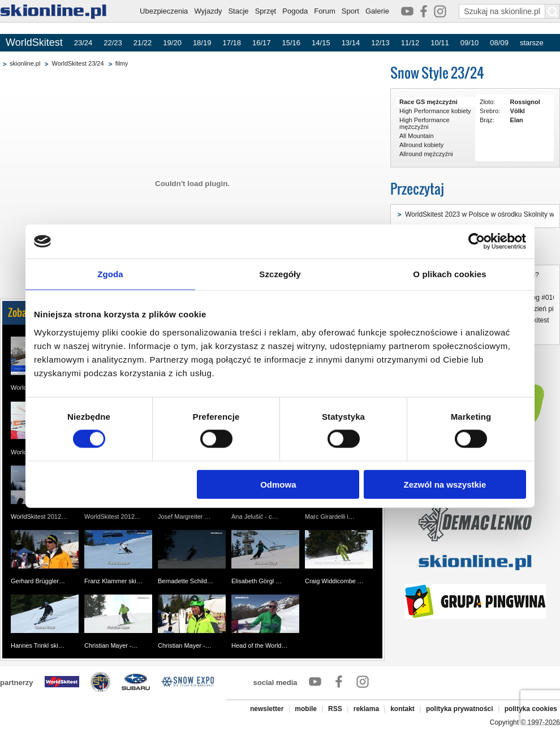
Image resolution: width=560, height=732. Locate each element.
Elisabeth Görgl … (257, 581)
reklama (366, 709)
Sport (350, 11)
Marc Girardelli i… (330, 516)
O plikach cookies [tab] (449, 274)
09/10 (470, 43)
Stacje (238, 11)
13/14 (351, 43)
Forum (325, 11)
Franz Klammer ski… (113, 581)
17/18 (232, 43)
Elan (517, 120)
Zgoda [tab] (110, 274)
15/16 (292, 43)
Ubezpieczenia (164, 11)
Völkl (518, 111)
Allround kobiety (421, 145)
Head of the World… (259, 645)
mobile (306, 709)
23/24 (83, 43)
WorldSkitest (34, 42)
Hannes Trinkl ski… (38, 645)
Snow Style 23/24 (437, 73)
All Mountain (417, 136)
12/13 (380, 43)
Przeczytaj (417, 189)
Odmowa (278, 484)
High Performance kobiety (435, 111)
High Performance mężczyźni (425, 123)
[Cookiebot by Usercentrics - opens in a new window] (477, 242)
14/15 (321, 43)
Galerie (377, 11)
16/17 (262, 43)
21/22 (143, 43)
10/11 (440, 43)
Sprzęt (266, 11)
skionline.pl (25, 63)
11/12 (410, 43)
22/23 (113, 43)
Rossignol (525, 102)
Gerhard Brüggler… (38, 581)
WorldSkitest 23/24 (77, 63)
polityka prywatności (460, 709)
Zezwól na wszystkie (445, 484)
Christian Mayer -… (111, 645)
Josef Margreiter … (184, 516)
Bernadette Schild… (186, 581)
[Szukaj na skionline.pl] (553, 11)
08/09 (499, 43)
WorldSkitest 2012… (39, 516)
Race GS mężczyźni (428, 102)
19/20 (172, 43)
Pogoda (295, 11)
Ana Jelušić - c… (255, 516)
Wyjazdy (208, 11)
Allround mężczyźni (426, 154)
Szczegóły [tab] (280, 274)
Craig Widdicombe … (334, 581)
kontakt (402, 709)
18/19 (202, 43)
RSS (335, 709)
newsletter (267, 709)
